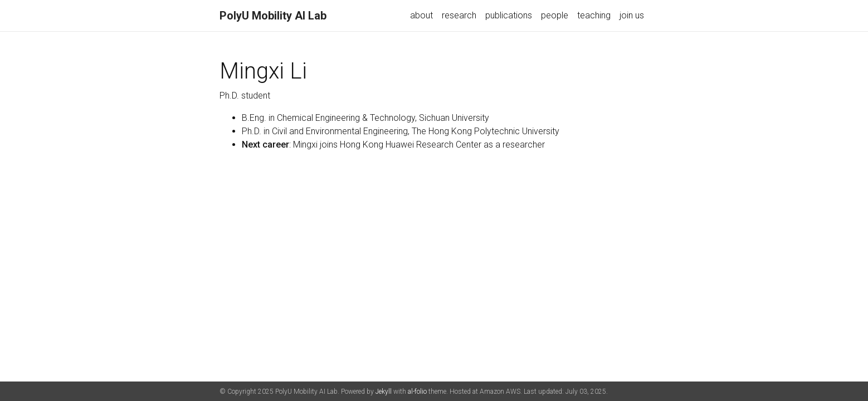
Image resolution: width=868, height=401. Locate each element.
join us (632, 15)
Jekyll (384, 392)
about (421, 15)
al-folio (417, 392)
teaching (594, 15)
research (459, 15)
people (555, 15)
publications (509, 15)
